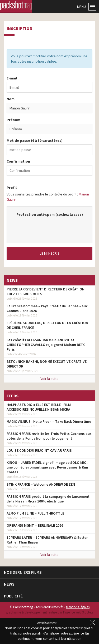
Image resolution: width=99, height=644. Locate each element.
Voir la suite (49, 379)
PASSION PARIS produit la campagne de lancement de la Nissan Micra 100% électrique (48, 499)
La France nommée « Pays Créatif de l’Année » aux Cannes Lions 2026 (47, 308)
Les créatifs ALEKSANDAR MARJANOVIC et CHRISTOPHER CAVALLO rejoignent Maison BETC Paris (46, 345)
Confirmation (18, 161)
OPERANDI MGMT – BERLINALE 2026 (35, 525)
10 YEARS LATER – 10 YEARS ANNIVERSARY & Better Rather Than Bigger (47, 540)
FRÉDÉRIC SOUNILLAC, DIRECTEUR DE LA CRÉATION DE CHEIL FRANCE (47, 325)
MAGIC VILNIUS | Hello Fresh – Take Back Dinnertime (49, 421)
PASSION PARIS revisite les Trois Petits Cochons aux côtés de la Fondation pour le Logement (49, 436)
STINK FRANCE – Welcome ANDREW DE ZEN (41, 484)
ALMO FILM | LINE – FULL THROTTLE (35, 513)
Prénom (13, 120)
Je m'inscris (50, 253)
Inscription (20, 29)
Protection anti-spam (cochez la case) (50, 214)
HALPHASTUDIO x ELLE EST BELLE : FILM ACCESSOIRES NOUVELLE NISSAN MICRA (39, 407)
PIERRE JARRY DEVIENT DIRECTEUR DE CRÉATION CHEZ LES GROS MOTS (46, 291)
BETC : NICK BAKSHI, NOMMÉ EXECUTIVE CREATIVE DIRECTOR (47, 364)
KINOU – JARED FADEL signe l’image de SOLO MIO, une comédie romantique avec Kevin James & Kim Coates (47, 467)
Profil (12, 188)
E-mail (12, 78)
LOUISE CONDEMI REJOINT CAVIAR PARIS (39, 450)
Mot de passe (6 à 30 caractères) (35, 140)
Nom (11, 99)
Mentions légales (78, 607)
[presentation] (52, 227)
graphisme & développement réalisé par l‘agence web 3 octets (49, 612)
